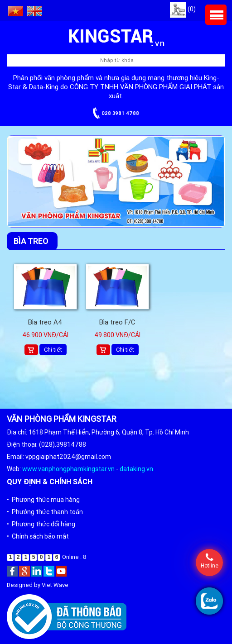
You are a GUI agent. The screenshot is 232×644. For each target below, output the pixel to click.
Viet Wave (55, 585)
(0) (183, 9)
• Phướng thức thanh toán (45, 512)
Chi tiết (53, 350)
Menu (216, 15)
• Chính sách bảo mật (38, 536)
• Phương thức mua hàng (43, 500)
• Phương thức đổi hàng (41, 524)
